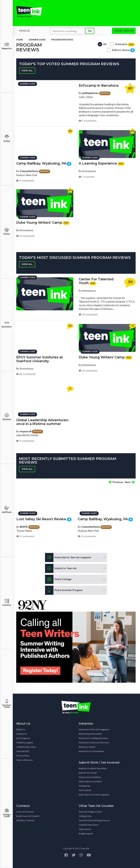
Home (20, 40)
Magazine (7, 46)
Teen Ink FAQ (23, 751)
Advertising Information (90, 733)
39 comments (88, 315)
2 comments (88, 121)
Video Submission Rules (90, 781)
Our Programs (23, 738)
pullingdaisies (91, 93)
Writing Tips (85, 785)
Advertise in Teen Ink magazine (94, 729)
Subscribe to (68, 557)
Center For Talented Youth (96, 281)
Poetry (7, 139)
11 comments (25, 441)
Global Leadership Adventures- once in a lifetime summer (43, 422)
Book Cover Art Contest (28, 816)
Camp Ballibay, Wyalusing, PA (41, 163)
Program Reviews (62, 40)
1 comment (87, 177)
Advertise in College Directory (93, 738)
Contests (7, 603)
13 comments (26, 236)
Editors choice (123, 50)
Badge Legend (86, 833)
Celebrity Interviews (26, 747)
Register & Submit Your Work (93, 768)
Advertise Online (87, 747)
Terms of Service (24, 760)
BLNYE (24, 526)
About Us (21, 729)
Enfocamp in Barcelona (99, 86)
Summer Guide (7, 704)
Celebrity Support (25, 742)
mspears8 (26, 431)
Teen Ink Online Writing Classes (94, 820)
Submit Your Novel (88, 772)
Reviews (7, 417)
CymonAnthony (29, 171)
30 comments (26, 374)
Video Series (85, 829)
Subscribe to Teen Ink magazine (94, 794)
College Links (85, 816)
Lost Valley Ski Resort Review (41, 519)
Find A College (58, 579)
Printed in (125, 45)
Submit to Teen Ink (61, 568)
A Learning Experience (98, 163)
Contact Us (22, 733)
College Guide (7, 813)
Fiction (7, 231)
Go (90, 31)
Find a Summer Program (64, 590)
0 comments (25, 180)
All (105, 45)
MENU (24, 31)
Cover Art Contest (25, 811)
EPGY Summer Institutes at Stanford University (40, 359)
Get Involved (85, 790)
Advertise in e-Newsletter (91, 751)
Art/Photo (7, 510)
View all (27, 71)
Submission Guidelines (90, 777)
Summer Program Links (90, 811)
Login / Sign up (124, 31)
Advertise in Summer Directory (94, 742)
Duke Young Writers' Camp (39, 222)
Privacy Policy (23, 755)
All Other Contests (25, 820)
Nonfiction (7, 324)
